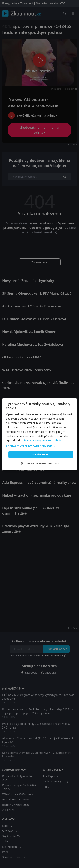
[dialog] (40, 434)
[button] (40, 446)
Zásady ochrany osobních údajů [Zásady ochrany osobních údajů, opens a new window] (41, 440)
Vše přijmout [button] (41, 454)
